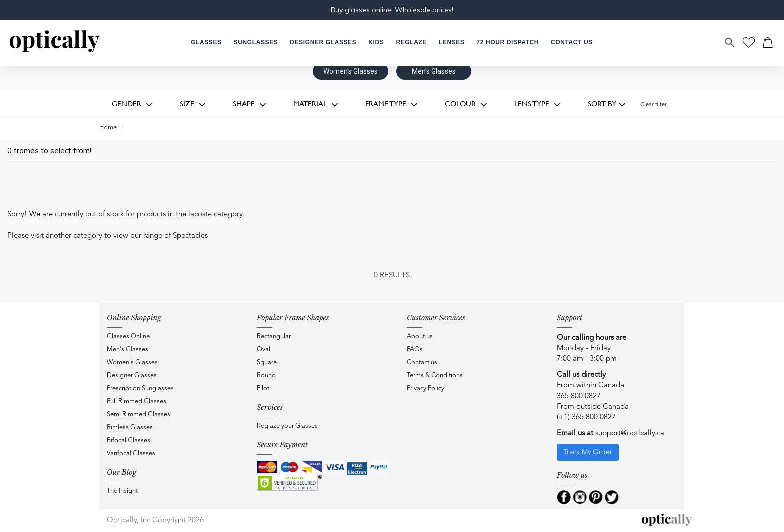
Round (266, 375)
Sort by (607, 105)
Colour (466, 105)
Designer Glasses (132, 375)
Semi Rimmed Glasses (139, 414)
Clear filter (654, 105)
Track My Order (588, 452)
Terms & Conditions (435, 375)
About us (420, 336)
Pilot (263, 388)
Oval (264, 349)
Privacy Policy (426, 388)
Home (108, 128)
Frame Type (392, 105)
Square (267, 362)
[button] (376, 43)
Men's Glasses (434, 71)
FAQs (415, 349)
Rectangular (274, 336)
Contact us (422, 362)
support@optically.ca (630, 433)
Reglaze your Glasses (287, 426)
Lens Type (538, 105)
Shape (250, 105)
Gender (132, 105)
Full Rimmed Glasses (137, 401)
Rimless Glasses (130, 427)
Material (316, 105)
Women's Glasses (351, 71)
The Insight (122, 491)
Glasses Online (128, 336)
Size (193, 105)
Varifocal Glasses (131, 453)
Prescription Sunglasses (140, 388)
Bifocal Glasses (129, 440)
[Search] (730, 43)
